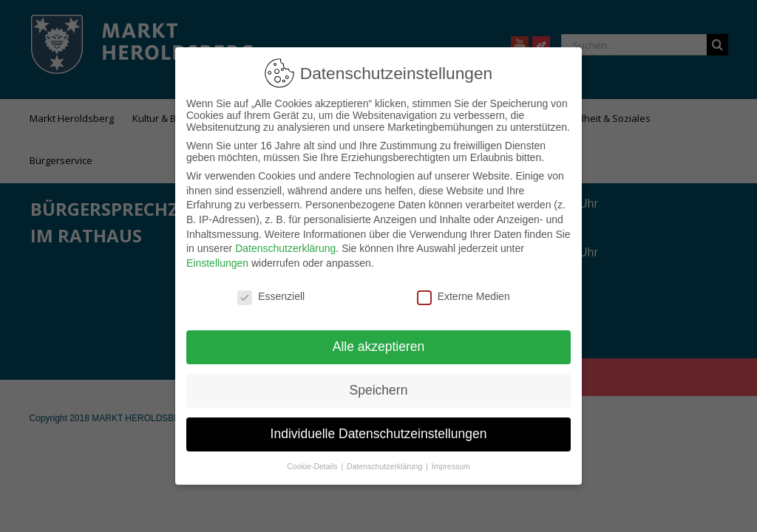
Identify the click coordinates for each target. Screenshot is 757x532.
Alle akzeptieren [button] (379, 338)
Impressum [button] (451, 457)
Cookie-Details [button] (313, 457)
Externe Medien (464, 287)
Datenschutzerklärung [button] (386, 457)
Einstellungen (217, 254)
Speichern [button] (379, 381)
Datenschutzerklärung (285, 239)
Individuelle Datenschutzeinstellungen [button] (379, 425)
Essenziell (271, 287)
